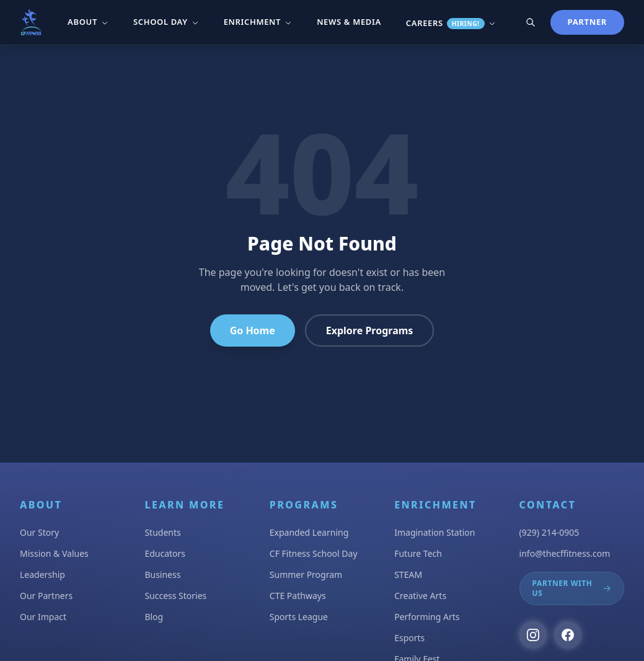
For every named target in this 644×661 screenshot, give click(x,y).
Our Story (39, 532)
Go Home (253, 331)
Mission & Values (54, 553)
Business (162, 574)
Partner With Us (572, 588)
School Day (166, 22)
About (88, 22)
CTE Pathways (298, 596)
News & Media (349, 22)
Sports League (299, 617)
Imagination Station (434, 532)
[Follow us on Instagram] (533, 635)
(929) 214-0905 (549, 532)
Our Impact (43, 617)
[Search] (531, 22)
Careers (451, 23)
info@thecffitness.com (565, 553)
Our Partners (46, 596)
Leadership (42, 574)
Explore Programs (370, 331)
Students (162, 532)
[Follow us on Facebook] (568, 635)
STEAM (408, 574)
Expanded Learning (309, 532)
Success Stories (175, 596)
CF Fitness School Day (314, 553)
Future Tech (418, 553)
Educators (165, 553)
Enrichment (258, 22)
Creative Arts (420, 596)
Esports (409, 638)
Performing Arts (427, 617)
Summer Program (306, 574)
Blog (154, 617)
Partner (587, 22)
